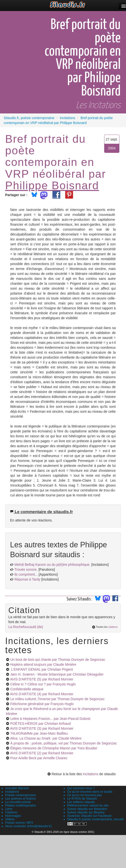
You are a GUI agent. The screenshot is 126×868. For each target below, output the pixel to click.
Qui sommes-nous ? (81, 788)
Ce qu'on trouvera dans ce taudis (90, 792)
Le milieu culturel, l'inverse (57, 699)
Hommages (13, 816)
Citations (11, 812)
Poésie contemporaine (20, 795)
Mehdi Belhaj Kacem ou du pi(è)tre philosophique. (52, 565)
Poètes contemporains (20, 805)
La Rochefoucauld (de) (26, 627)
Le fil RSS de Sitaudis (82, 799)
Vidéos (10, 819)
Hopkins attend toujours (43, 664)
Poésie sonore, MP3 (19, 823)
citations (113, 627)
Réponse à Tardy (27, 579)
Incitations (91, 774)
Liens (9, 809)
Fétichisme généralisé (42, 704)
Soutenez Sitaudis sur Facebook (89, 816)
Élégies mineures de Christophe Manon (54, 748)
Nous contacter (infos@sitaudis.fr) (28, 826)
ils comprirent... (26, 574)
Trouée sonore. (26, 569)
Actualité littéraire (17, 788)
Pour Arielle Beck (39, 758)
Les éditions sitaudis (81, 802)
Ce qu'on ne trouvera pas (84, 795)
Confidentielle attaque (27, 689)
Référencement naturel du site (88, 805)
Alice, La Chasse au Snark (46, 738)
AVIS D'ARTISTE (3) (42, 728)
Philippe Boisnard (52, 185)
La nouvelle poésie (18, 802)
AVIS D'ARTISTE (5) (42, 679)
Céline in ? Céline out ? (43, 684)
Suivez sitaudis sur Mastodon (87, 809)
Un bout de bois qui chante (58, 660)
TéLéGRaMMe (39, 733)
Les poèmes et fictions (20, 799)
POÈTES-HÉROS (41, 724)
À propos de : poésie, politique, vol (64, 743)
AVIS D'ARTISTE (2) (42, 753)
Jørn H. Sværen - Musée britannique (57, 674)
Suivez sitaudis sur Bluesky (86, 812)
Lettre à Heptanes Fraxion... (50, 719)
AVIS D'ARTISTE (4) (42, 694)
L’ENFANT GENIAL (42, 669)
